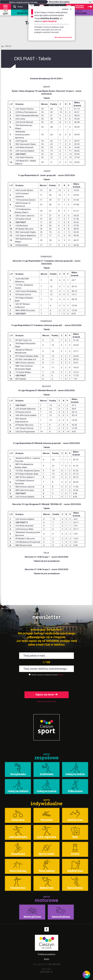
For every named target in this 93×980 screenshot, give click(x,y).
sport (6, 14)
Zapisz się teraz (47, 695)
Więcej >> (61, 675)
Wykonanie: (47, 970)
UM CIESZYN (54, 964)
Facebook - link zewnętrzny (47, 929)
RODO (47, 959)
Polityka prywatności (47, 954)
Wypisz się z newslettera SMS (47, 702)
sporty (25, 12)
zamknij (67, 9)
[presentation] (46, 683)
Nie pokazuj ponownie (63, 37)
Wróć (8, 46)
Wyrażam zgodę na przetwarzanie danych (45, 675)
